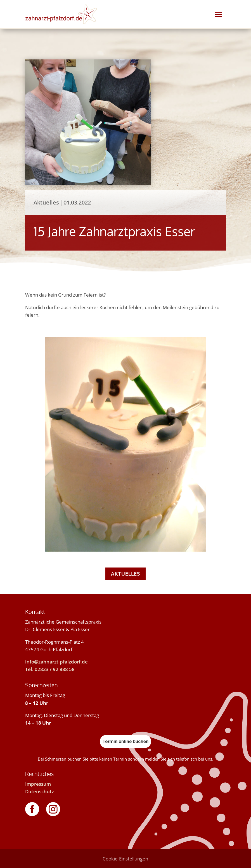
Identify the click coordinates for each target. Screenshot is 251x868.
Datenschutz (40, 791)
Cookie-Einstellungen (125, 859)
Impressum (38, 784)
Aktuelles (125, 574)
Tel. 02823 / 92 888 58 (50, 669)
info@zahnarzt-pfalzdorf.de (56, 662)
